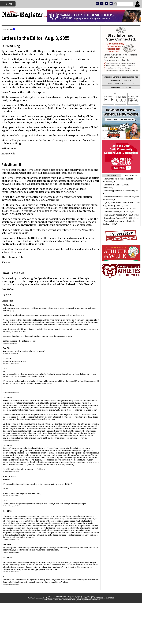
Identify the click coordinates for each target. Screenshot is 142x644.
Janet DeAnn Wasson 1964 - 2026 (117, 215)
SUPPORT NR (115, 87)
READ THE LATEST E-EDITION (120, 80)
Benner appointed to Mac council (118, 191)
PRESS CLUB (126, 77)
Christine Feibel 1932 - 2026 (115, 212)
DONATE (134, 77)
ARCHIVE (130, 84)
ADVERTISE (116, 77)
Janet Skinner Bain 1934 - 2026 (116, 209)
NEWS (109, 84)
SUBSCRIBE (107, 77)
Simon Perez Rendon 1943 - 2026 (118, 218)
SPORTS (115, 84)
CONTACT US (125, 87)
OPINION (122, 84)
